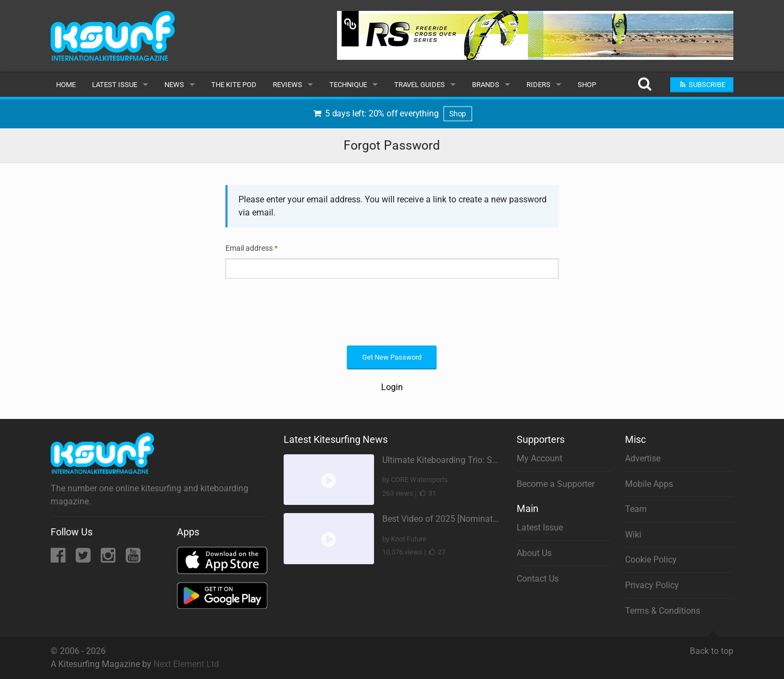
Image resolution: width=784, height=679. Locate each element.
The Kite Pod (234, 85)
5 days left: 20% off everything (392, 114)
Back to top (712, 646)
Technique (348, 85)
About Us (534, 553)
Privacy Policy (652, 585)
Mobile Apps (649, 484)
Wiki (633, 535)
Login (392, 387)
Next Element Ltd (186, 664)
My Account (540, 458)
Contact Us (538, 579)
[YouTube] (133, 558)
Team (636, 509)
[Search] (644, 85)
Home (66, 85)
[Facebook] (59, 558)
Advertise (643, 458)
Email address (252, 248)
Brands (486, 85)
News (174, 85)
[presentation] (308, 311)
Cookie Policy (651, 560)
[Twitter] (84, 558)
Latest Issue (115, 85)
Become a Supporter (556, 484)
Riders (538, 85)
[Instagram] (109, 558)
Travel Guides (419, 85)
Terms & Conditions (663, 611)
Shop (587, 85)
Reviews (287, 85)
